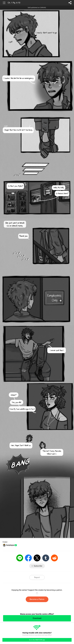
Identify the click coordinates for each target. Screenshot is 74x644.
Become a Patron (37, 599)
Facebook (28, 558)
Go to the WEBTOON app (37, 640)
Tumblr (46, 558)
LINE (20, 558)
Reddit (54, 558)
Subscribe (38, 566)
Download (37, 618)
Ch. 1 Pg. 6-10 (14, 3)
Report (37, 577)
